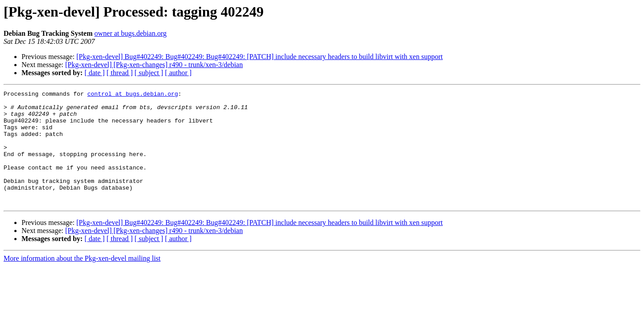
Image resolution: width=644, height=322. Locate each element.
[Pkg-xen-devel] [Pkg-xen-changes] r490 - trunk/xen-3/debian (154, 65)
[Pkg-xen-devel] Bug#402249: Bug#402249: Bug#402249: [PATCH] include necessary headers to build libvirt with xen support (260, 57)
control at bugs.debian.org (133, 95)
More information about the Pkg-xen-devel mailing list (82, 281)
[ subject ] (149, 73)
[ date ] (95, 73)
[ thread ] (120, 73)
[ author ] (178, 73)
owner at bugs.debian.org (130, 33)
